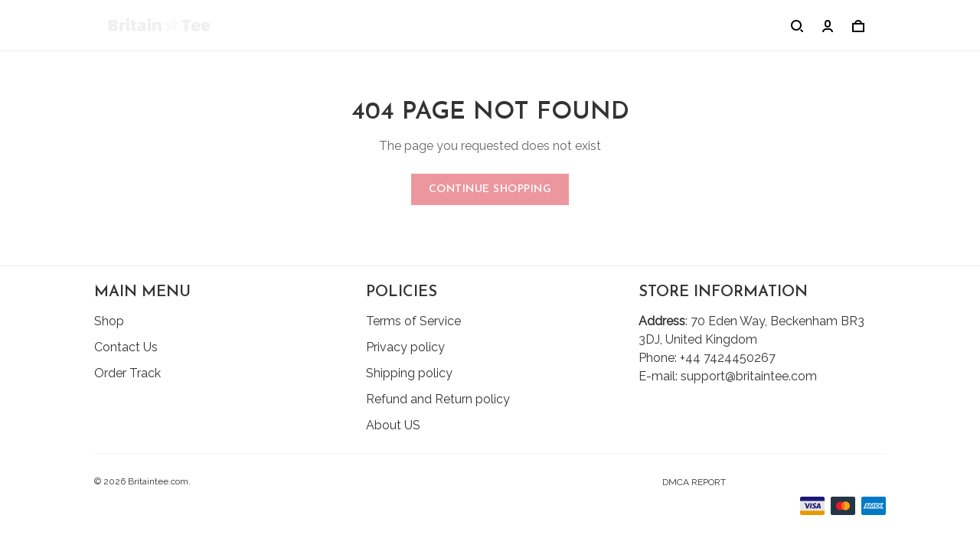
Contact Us (126, 347)
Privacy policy (405, 347)
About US (393, 425)
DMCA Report (694, 482)
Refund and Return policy (438, 399)
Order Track (127, 373)
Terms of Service (413, 321)
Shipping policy (409, 373)
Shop (109, 321)
